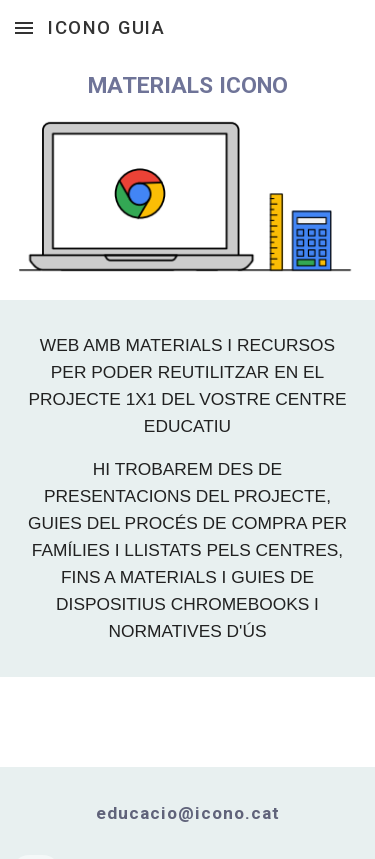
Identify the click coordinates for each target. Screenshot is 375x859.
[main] (188, 85)
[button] (24, 27)
